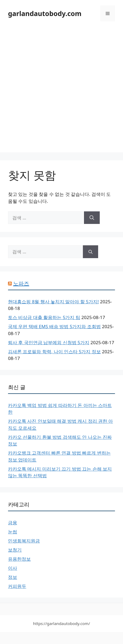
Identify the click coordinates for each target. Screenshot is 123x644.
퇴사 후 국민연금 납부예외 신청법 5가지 (49, 342)
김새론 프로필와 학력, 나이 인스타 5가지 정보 (54, 352)
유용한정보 (19, 559)
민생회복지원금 (24, 541)
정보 (13, 577)
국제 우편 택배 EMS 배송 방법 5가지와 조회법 (54, 326)
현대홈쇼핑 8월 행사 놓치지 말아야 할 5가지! (53, 302)
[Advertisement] (61, 91)
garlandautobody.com (45, 13)
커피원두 (17, 586)
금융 (13, 523)
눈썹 (13, 532)
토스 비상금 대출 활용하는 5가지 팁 (44, 317)
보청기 (15, 550)
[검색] (92, 218)
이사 (13, 568)
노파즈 (21, 283)
